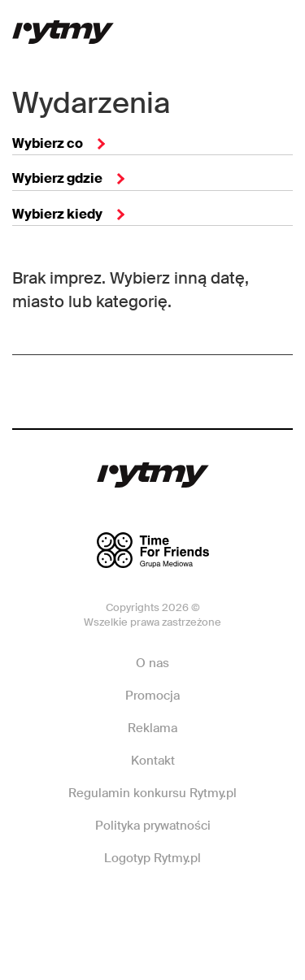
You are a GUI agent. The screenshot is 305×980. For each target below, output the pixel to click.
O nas (152, 663)
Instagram (151, 907)
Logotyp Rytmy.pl (152, 858)
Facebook (96, 907)
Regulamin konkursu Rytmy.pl (152, 793)
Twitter (207, 907)
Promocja (152, 696)
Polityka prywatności (153, 826)
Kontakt (153, 761)
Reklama (152, 728)
